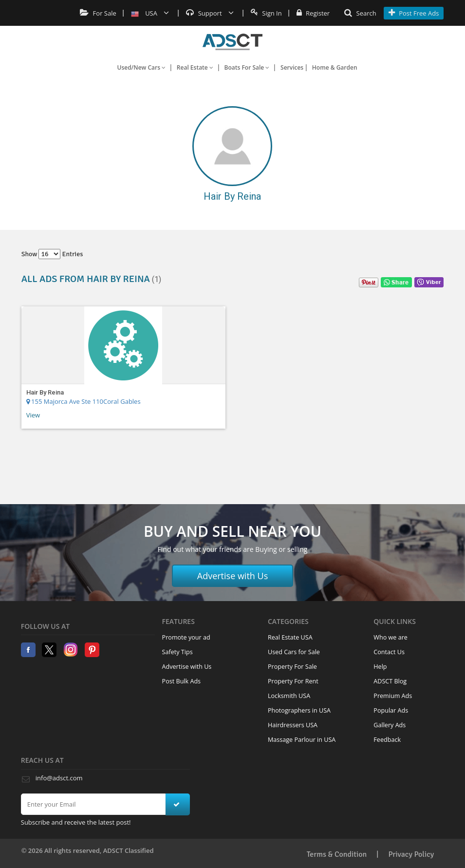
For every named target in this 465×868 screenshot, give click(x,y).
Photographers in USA (299, 710)
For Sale (98, 13)
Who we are (391, 637)
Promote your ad (186, 637)
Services (292, 67)
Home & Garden (335, 67)
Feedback (387, 740)
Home (232, 42)
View (33, 415)
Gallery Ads (390, 725)
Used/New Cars (141, 67)
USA (150, 13)
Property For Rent (293, 681)
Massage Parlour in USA (302, 740)
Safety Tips (177, 652)
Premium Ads (393, 696)
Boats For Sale (247, 67)
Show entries (52, 254)
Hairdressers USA (293, 725)
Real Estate (195, 67)
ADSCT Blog (390, 681)
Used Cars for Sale (294, 652)
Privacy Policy (411, 854)
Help (380, 667)
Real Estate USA (290, 637)
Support (210, 13)
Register (313, 13)
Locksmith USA (289, 696)
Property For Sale (292, 667)
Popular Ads (391, 710)
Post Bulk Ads (182, 681)
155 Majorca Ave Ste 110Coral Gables (84, 401)
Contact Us (389, 652)
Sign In (266, 13)
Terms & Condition (337, 854)
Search (360, 13)
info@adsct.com (59, 778)
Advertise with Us (233, 576)
